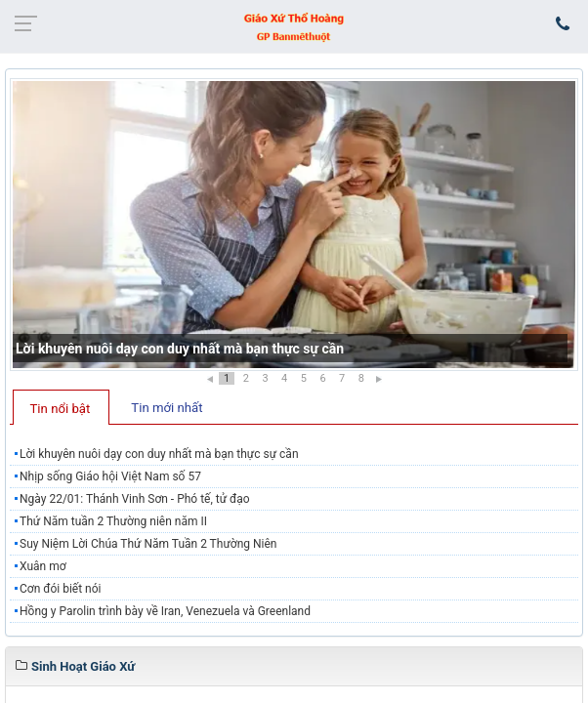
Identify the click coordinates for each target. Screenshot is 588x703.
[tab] (61, 407)
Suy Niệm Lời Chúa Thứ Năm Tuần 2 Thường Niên (148, 544)
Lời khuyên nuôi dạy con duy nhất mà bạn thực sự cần (180, 349)
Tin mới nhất (167, 408)
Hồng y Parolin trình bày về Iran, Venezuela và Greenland (165, 611)
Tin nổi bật (61, 409)
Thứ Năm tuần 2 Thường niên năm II (113, 521)
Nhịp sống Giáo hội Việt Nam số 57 (110, 476)
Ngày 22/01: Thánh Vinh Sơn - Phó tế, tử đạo (135, 499)
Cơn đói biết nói (61, 589)
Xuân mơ (43, 566)
